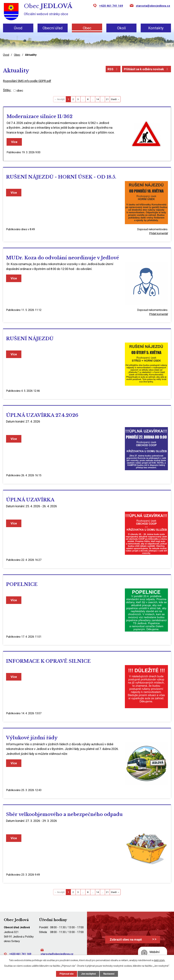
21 (107, 99)
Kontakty (156, 28)
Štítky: (7, 90)
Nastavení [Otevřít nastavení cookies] (109, 974)
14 (98, 99)
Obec (87, 28)
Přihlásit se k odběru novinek (147, 69)
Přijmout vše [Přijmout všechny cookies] (67, 974)
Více (14, 142)
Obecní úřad (53, 28)
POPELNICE (22, 584)
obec (20, 91)
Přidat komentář (159, 233)
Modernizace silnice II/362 (40, 116)
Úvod (18, 28)
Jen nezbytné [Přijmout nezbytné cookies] (88, 974)
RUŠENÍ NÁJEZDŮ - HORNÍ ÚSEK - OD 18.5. (61, 177)
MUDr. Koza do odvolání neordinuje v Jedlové (63, 258)
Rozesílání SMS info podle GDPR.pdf (27, 81)
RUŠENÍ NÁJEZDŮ (30, 339)
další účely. (159, 960)
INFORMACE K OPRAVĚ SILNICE (48, 661)
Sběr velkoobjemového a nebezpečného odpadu (64, 814)
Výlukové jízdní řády (32, 738)
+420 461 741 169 (111, 6)
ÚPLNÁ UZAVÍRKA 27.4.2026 (42, 415)
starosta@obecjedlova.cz (153, 6)
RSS (113, 69)
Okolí (121, 28)
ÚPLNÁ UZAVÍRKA (30, 500)
